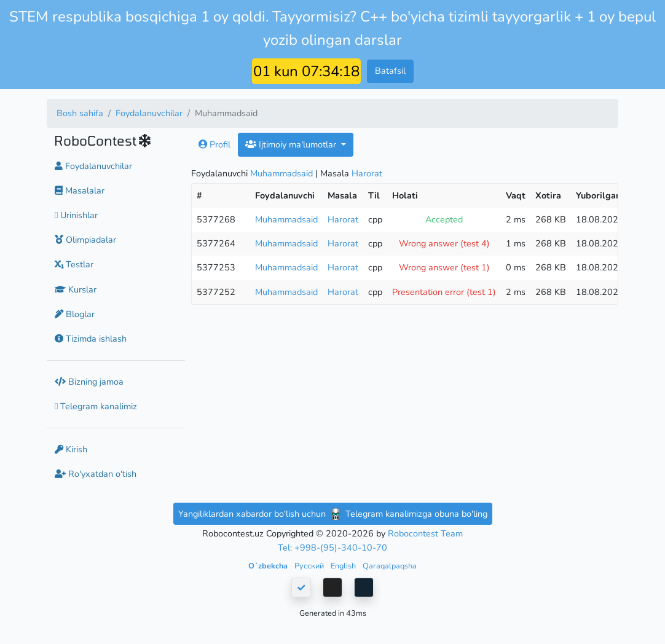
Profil (214, 144)
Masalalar (80, 190)
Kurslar (76, 289)
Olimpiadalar (85, 240)
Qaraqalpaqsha (390, 566)
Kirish (71, 449)
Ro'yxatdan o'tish (96, 474)
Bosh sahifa (80, 113)
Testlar (74, 264)
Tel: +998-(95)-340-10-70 (332, 548)
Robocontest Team (425, 533)
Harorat (367, 173)
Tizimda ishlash (91, 339)
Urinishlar (76, 215)
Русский (310, 566)
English (344, 566)
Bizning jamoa (89, 382)
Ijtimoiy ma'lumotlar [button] (292, 144)
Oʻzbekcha (269, 566)
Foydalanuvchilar (149, 113)
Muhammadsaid (281, 173)
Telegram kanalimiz (96, 406)
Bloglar (75, 314)
